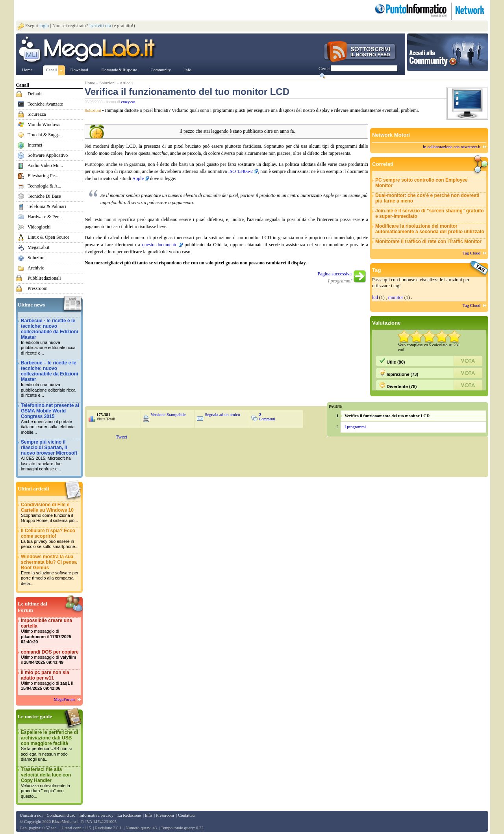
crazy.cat (128, 102)
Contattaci (187, 815)
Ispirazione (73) (399, 373)
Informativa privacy (96, 815)
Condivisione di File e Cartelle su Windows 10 (50, 513)
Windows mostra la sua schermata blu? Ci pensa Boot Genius (50, 570)
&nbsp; (204, 454)
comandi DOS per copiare (50, 657)
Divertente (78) (398, 385)
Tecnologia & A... (44, 186)
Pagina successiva (335, 274)
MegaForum (64, 699)
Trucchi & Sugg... (44, 135)
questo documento (160, 245)
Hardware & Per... (45, 217)
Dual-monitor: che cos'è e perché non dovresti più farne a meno (427, 198)
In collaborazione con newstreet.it (452, 147)
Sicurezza (37, 114)
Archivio (36, 268)
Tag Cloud (472, 253)
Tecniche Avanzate (45, 104)
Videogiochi (39, 227)
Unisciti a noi (31, 815)
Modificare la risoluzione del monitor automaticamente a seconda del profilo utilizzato (430, 229)
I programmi (355, 427)
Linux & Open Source (48, 237)
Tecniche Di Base (44, 196)
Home (90, 83)
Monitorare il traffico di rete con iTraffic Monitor (428, 241)
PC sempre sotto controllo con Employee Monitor (422, 183)
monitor (396, 297)
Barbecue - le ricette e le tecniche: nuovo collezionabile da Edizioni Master (50, 337)
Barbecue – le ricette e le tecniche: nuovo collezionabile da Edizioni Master (50, 379)
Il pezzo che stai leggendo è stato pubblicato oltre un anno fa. (237, 131)
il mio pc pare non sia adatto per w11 (50, 681)
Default (35, 94)
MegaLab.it (39, 247)
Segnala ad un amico (222, 414)
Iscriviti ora (100, 26)
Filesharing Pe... (43, 176)
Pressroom (38, 288)
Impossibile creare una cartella (50, 631)
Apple (138, 178)
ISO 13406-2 (240, 171)
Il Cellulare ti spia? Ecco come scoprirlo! (50, 539)
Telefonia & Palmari (47, 206)
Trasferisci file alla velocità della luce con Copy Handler (50, 783)
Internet (35, 145)
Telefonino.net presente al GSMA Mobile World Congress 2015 (50, 419)
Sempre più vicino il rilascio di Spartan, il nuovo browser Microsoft (50, 456)
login (44, 26)
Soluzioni (37, 258)
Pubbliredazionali (44, 278)
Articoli (126, 83)
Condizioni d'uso (61, 815)
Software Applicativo (48, 155)
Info (148, 815)
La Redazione (129, 815)
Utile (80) (392, 361)
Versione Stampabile (168, 414)
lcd (375, 297)
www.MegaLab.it (88, 50)
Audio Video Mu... (45, 165)
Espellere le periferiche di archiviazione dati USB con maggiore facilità (50, 746)
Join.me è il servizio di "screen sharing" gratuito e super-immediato (429, 214)
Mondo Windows (44, 124)
